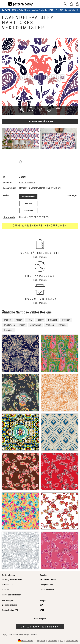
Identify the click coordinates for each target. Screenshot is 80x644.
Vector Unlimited (28, 197)
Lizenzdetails (9, 217)
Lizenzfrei (24, 217)
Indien (22, 325)
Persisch (66, 320)
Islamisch (9, 330)
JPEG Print (28, 204)
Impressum (41, 641)
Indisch (19, 320)
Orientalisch (35, 325)
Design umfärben (40, 122)
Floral (29, 320)
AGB (61, 641)
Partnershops (8, 585)
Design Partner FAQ (10, 610)
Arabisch (50, 325)
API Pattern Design (48, 579)
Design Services (47, 585)
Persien (62, 325)
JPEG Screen (28, 210)
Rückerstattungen (72, 641)
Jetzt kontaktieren (40, 627)
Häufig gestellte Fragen (12, 595)
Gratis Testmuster (47, 590)
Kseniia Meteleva (27, 182)
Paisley (40, 320)
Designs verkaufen (10, 605)
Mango (8, 320)
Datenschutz (53, 641)
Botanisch (53, 320)
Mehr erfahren (40, 257)
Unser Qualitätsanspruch (12, 579)
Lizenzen (6, 590)
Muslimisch (9, 325)
